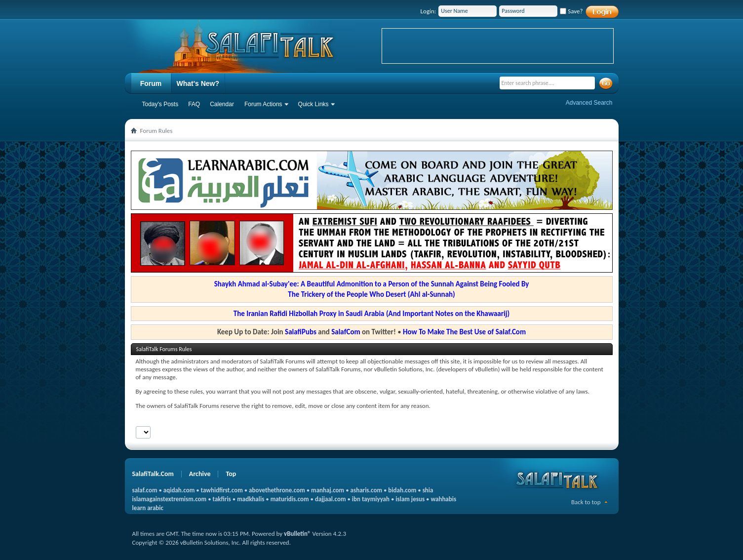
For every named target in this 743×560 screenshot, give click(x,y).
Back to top (586, 502)
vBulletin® (297, 534)
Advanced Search (589, 103)
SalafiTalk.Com (153, 474)
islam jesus (410, 499)
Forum (151, 83)
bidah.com (402, 490)
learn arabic (148, 508)
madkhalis (251, 499)
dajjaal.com (330, 499)
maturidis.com (290, 499)
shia (428, 490)
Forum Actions (263, 104)
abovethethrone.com (277, 490)
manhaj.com (328, 490)
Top (231, 474)
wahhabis (443, 499)
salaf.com (145, 490)
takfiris (222, 499)
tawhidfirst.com (222, 490)
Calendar (222, 104)
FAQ (194, 104)
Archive (200, 474)
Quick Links (313, 104)
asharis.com (366, 490)
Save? (571, 11)
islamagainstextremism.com (170, 499)
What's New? (198, 83)
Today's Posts (160, 104)
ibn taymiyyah (371, 499)
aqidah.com (179, 490)
